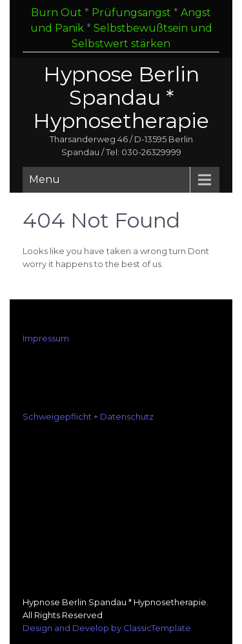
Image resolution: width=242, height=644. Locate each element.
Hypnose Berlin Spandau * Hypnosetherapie (121, 97)
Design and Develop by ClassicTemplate (107, 628)
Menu (45, 179)
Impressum (46, 338)
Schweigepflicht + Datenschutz (88, 416)
